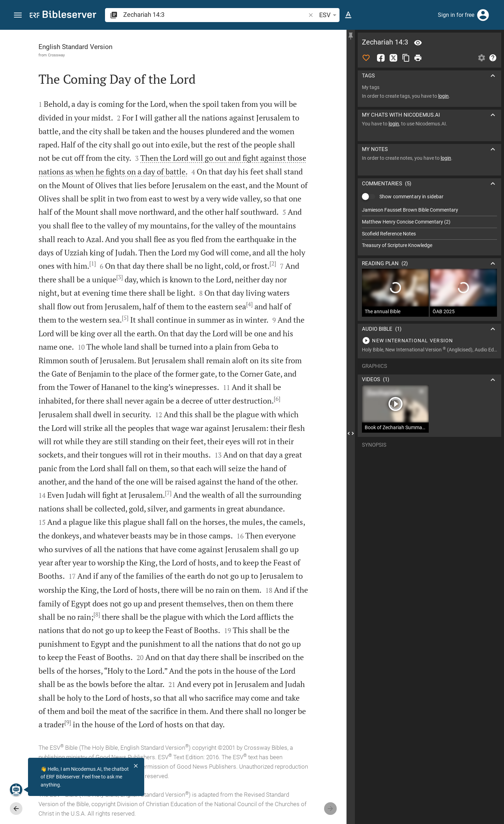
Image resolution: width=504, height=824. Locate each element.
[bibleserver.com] (63, 16)
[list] (429, 228)
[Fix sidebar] (351, 36)
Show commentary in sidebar (411, 197)
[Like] (366, 58)
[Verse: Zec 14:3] (418, 43)
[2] (273, 263)
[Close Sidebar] (351, 433)
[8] (97, 614)
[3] (120, 277)
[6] (277, 399)
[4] (249, 304)
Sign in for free (456, 15)
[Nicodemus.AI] (16, 790)
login (443, 96)
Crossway (56, 55)
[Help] (493, 58)
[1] (93, 263)
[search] (215, 15)
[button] (18, 15)
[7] (168, 493)
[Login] (483, 15)
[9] (68, 722)
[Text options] (348, 15)
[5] (125, 318)
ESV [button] (329, 15)
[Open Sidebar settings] (482, 58)
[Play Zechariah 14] (429, 341)
